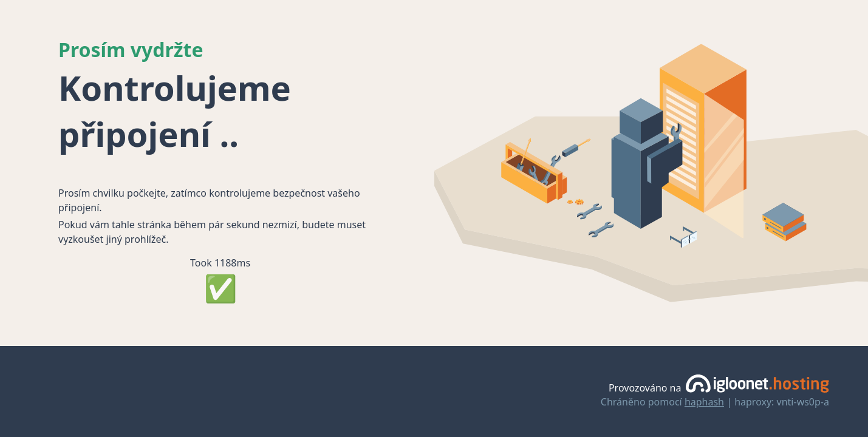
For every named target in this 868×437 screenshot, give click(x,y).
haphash (704, 402)
